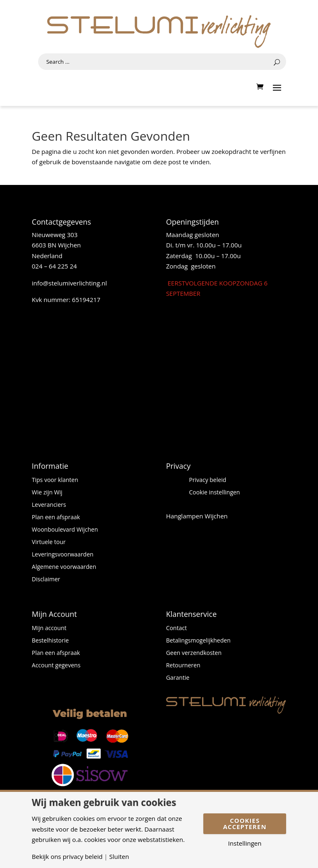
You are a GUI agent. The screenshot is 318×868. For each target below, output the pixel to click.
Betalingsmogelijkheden (198, 641)
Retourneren (183, 666)
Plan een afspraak (56, 518)
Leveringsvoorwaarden (63, 555)
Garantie (178, 678)
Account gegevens (56, 666)
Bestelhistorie (50, 641)
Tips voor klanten (55, 480)
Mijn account (49, 628)
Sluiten (119, 857)
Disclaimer (46, 580)
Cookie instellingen (215, 493)
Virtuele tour (49, 542)
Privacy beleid (208, 480)
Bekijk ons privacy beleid (67, 857)
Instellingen (245, 843)
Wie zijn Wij (47, 493)
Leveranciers (49, 505)
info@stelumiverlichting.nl (70, 283)
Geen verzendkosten (194, 653)
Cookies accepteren (245, 824)
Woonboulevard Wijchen (65, 530)
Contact (176, 628)
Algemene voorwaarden (64, 567)
